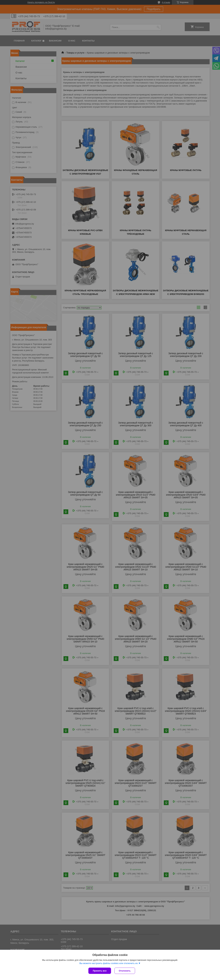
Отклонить (125, 971)
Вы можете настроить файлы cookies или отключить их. (109, 963)
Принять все (100, 971)
